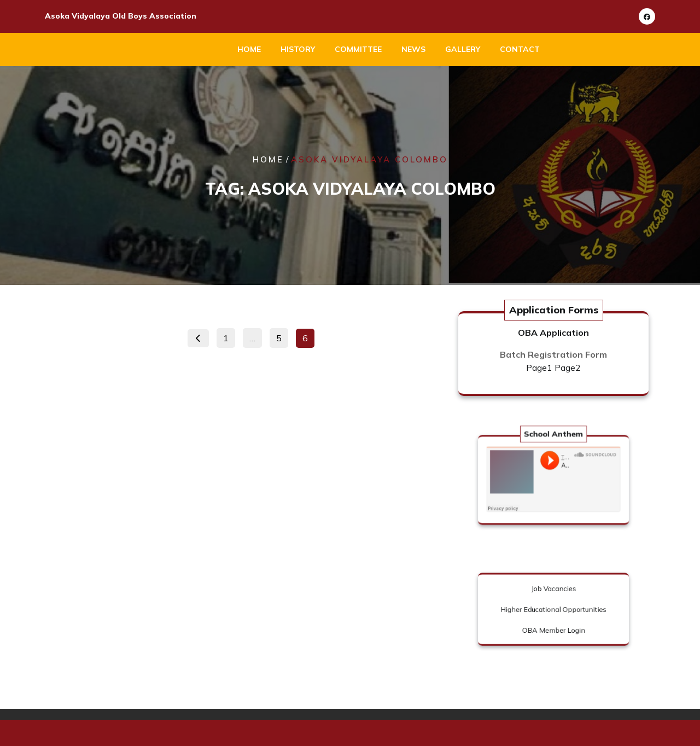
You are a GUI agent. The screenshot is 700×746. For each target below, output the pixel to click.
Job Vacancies (553, 593)
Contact (520, 49)
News (413, 49)
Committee (358, 49)
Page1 (539, 368)
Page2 (568, 368)
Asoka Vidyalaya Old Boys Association (121, 16)
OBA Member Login (553, 626)
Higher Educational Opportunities (553, 610)
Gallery (463, 49)
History (298, 49)
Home (249, 49)
